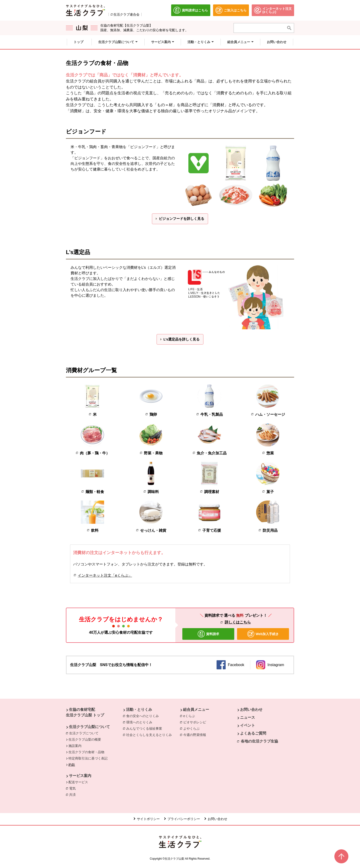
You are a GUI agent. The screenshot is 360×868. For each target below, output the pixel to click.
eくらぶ (190, 716)
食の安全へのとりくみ (143, 716)
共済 (72, 795)
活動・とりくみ (139, 710)
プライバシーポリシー (184, 819)
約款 (72, 765)
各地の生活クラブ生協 (259, 741)
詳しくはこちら (238, 622)
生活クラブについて (84, 733)
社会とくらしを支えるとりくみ (149, 735)
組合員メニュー (196, 710)
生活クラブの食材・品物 (86, 752)
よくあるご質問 (253, 733)
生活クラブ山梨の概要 (85, 739)
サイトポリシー (148, 819)
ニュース (248, 717)
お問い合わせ (251, 710)
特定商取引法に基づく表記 (88, 758)
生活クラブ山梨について (89, 727)
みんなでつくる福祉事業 (144, 728)
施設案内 (75, 746)
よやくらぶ (193, 728)
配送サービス (78, 782)
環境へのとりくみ (139, 722)
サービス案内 (80, 776)
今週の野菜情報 (196, 735)
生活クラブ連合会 (126, 14)
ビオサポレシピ (196, 722)
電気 (74, 788)
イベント (248, 725)
